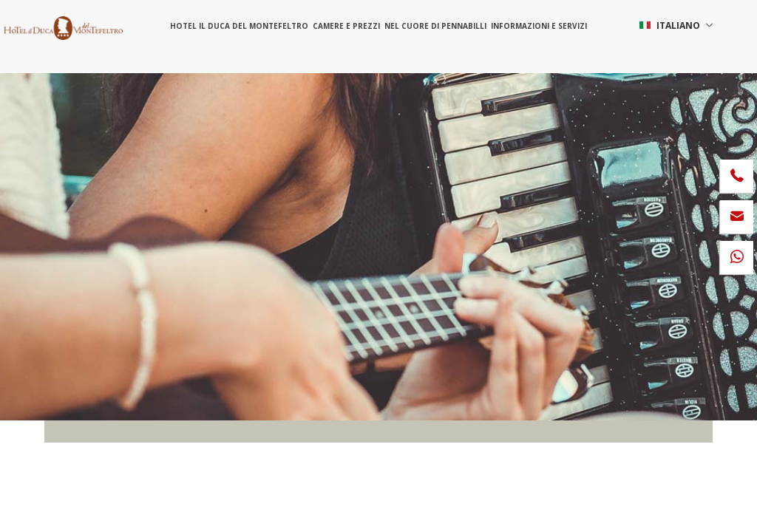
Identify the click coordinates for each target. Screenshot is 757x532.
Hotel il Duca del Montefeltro (239, 26)
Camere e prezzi (346, 26)
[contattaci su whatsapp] (737, 258)
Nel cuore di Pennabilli (435, 26)
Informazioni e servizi (539, 26)
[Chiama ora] (737, 176)
